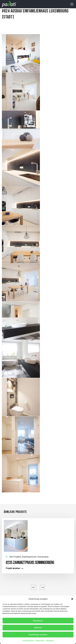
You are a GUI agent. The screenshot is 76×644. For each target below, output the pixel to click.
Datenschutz (40, 640)
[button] (72, 599)
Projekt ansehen (13, 568)
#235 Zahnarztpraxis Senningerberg (30, 563)
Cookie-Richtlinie (28, 640)
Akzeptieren (38, 621)
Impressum (50, 640)
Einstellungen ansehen (38, 635)
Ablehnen (38, 628)
